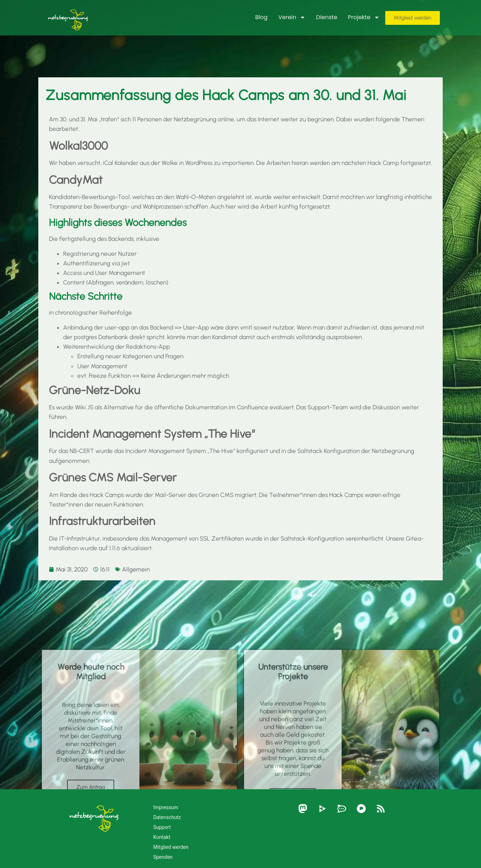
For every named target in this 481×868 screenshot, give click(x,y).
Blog (262, 17)
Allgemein (136, 569)
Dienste (327, 17)
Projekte (364, 17)
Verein (292, 17)
